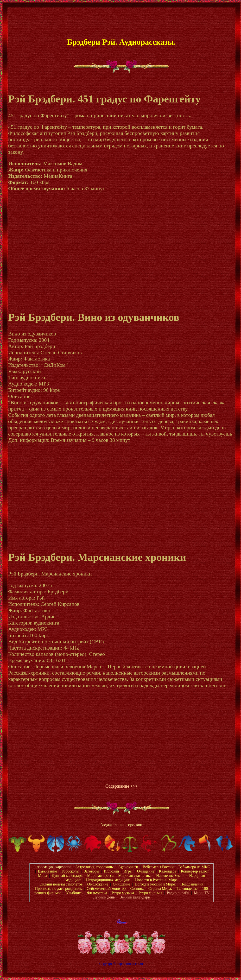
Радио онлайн (178, 893)
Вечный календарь (134, 897)
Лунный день (104, 897)
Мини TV (202, 893)
